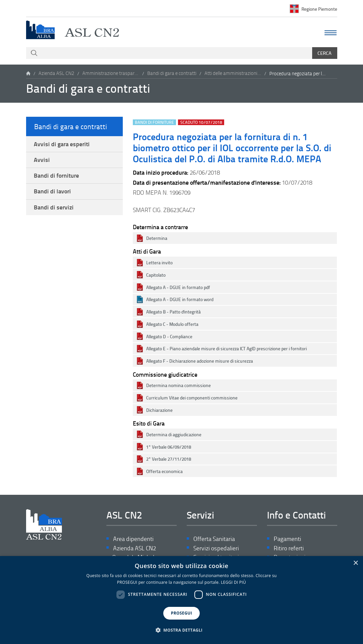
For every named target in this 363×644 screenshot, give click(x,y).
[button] (182, 630)
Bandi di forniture (57, 177)
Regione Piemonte (319, 9)
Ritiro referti (289, 548)
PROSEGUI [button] (181, 613)
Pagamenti (287, 539)
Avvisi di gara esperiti (62, 144)
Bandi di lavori (53, 193)
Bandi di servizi (54, 209)
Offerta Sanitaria (214, 539)
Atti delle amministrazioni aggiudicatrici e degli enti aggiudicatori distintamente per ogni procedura (233, 73)
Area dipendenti (133, 539)
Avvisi (42, 161)
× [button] (355, 563)
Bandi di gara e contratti (172, 73)
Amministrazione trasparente (111, 73)
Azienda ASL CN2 (56, 73)
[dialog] (181, 600)
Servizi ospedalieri (216, 548)
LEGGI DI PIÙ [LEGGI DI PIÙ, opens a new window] (233, 582)
